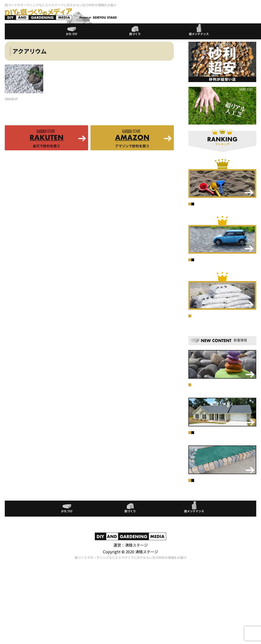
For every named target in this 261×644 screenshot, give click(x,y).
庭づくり (196, 208)
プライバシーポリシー (131, 603)
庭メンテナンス (216, 208)
